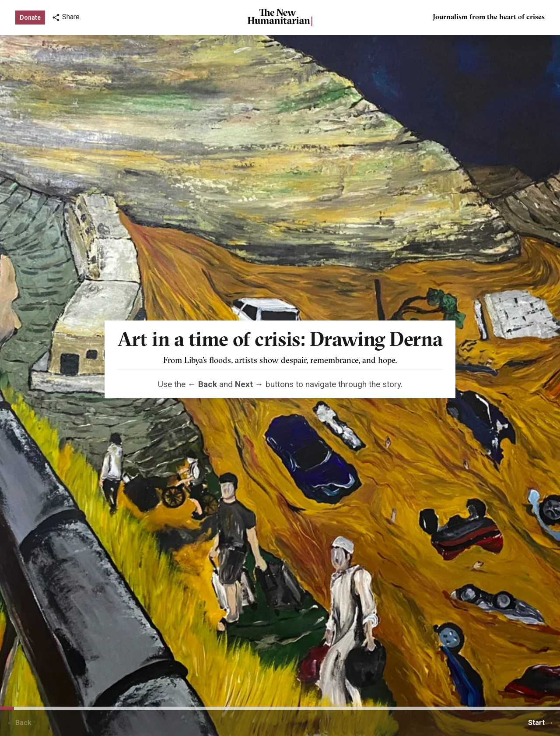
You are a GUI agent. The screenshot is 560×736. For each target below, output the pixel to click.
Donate (30, 18)
